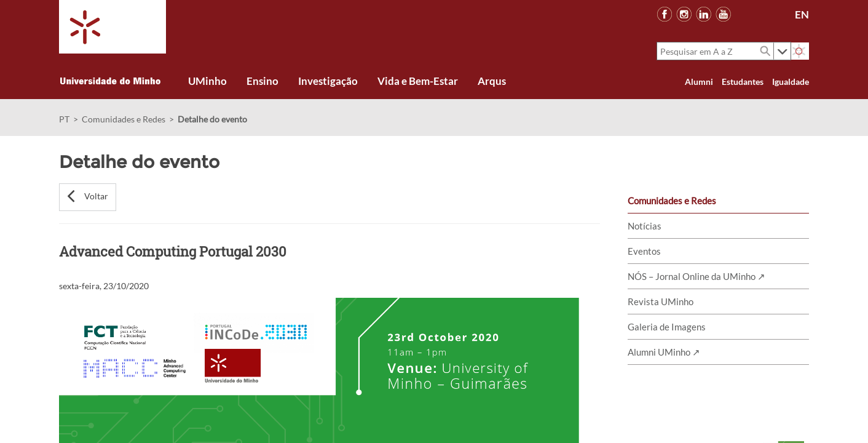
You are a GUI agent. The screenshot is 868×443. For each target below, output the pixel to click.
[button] (88, 197)
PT (64, 119)
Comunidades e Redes (124, 119)
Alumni (699, 82)
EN (802, 14)
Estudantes (743, 82)
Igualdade (791, 82)
